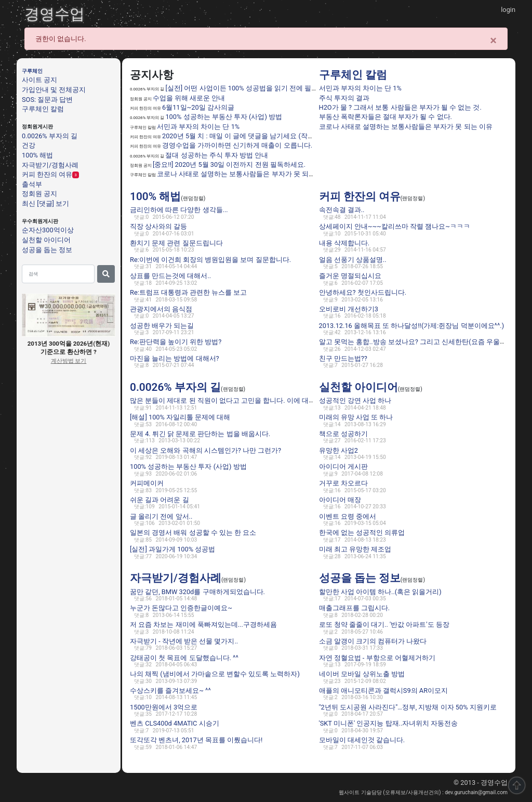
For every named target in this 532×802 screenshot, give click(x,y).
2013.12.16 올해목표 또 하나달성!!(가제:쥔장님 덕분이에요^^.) (412, 325)
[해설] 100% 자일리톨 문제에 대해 (180, 417)
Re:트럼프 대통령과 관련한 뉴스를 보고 (188, 292)
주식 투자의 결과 (344, 98)
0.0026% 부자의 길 (50, 136)
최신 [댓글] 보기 (45, 203)
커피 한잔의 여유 (47, 174)
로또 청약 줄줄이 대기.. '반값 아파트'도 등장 (384, 624)
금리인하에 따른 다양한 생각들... (179, 210)
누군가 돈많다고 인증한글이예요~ (181, 608)
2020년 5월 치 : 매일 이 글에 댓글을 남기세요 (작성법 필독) (250, 136)
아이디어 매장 (340, 500)
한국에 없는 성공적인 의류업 (362, 533)
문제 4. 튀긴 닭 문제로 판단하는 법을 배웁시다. (200, 434)
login (508, 10)
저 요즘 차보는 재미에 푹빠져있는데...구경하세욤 (203, 624)
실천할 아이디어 (46, 240)
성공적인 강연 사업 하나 (355, 400)
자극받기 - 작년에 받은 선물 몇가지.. (184, 641)
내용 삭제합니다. (344, 243)
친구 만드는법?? (343, 358)
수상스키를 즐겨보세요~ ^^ (170, 691)
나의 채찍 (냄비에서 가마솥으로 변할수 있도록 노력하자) (215, 674)
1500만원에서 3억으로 (164, 707)
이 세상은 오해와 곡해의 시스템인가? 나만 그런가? (205, 450)
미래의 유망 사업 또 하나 (356, 417)
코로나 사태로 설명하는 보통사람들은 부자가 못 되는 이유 (244, 174)
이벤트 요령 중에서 (348, 516)
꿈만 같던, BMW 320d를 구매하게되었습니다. (197, 592)
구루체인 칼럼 (43, 109)
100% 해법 (37, 155)
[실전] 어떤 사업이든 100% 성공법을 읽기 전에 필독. (242, 88)
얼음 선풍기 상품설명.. (353, 260)
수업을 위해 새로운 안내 (189, 98)
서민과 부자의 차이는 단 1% (198, 127)
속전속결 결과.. (342, 210)
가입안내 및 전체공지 (54, 90)
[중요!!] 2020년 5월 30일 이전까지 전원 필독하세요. (229, 165)
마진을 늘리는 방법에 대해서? (175, 358)
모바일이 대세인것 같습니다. (362, 740)
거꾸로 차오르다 (343, 483)
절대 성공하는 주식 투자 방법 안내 (217, 155)
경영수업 (55, 14)
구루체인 (32, 71)
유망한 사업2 (338, 450)
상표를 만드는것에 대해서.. (170, 276)
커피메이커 (147, 483)
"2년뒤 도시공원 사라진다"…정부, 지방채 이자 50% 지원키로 (408, 707)
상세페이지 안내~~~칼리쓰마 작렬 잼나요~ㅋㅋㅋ (395, 226)
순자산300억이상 (48, 230)
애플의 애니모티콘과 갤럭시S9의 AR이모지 (384, 691)
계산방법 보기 (69, 361)
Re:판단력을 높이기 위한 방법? (176, 342)
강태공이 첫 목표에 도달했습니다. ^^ (184, 657)
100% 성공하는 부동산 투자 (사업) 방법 (224, 117)
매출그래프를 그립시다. (355, 608)
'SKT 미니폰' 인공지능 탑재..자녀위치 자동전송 (389, 723)
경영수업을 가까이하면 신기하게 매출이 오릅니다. (237, 145)
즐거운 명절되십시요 (350, 276)
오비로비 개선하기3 (349, 309)
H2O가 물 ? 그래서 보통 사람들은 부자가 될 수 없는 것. (400, 107)
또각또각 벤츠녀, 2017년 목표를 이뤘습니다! (196, 740)
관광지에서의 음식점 (161, 309)
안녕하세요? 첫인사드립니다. (363, 292)
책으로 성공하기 (343, 434)
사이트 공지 (39, 80)
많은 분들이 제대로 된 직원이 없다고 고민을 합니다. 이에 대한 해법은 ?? (237, 400)
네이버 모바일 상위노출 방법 (362, 674)
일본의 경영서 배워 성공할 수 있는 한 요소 (193, 533)
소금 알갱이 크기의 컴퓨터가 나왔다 (373, 641)
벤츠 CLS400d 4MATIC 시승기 (175, 723)
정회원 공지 (39, 194)
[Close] (493, 41)
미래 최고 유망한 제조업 (355, 549)
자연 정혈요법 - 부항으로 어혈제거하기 (377, 657)
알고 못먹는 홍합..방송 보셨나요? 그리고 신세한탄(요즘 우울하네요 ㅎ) (425, 342)
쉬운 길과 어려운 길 (159, 500)
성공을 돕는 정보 (47, 249)
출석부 (32, 184)
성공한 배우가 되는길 (162, 325)
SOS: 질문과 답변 (47, 100)
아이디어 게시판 (343, 466)
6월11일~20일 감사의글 (198, 107)
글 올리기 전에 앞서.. (161, 516)
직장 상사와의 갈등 (158, 226)
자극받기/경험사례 (50, 165)
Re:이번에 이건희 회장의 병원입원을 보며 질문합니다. (210, 260)
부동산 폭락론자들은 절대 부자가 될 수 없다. (385, 117)
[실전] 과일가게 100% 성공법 (172, 549)
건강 (29, 145)
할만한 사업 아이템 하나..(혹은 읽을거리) (380, 592)
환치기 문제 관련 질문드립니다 (176, 243)
